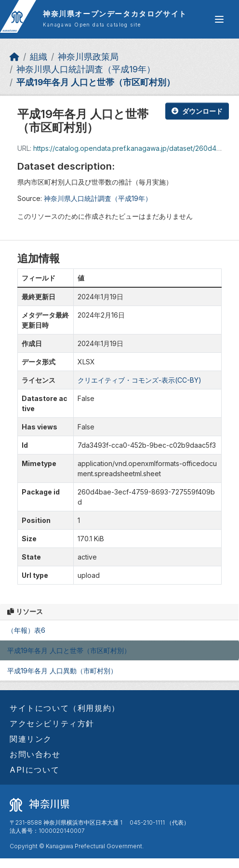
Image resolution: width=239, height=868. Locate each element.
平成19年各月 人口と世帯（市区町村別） (96, 82)
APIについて (34, 770)
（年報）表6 (26, 630)
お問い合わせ (35, 754)
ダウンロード (197, 111)
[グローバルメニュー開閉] (219, 19)
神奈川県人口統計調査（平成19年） (86, 69)
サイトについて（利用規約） (65, 708)
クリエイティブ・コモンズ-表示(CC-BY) (139, 380)
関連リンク (31, 739)
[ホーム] (14, 57)
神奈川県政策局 (88, 57)
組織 (39, 57)
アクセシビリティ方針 (52, 723)
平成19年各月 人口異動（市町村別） (62, 671)
